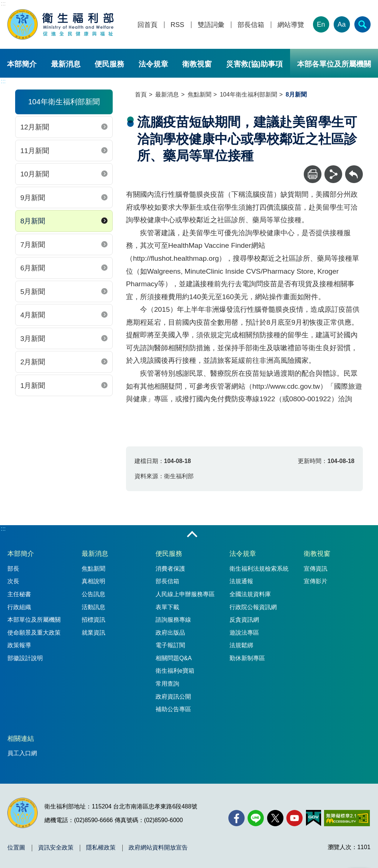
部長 (13, 569)
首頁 (141, 94)
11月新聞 (35, 151)
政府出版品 (170, 633)
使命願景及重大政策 (34, 633)
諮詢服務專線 (173, 620)
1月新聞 (33, 386)
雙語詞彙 (211, 25)
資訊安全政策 (56, 848)
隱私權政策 (101, 848)
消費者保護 (170, 569)
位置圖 (16, 848)
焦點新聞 (200, 94)
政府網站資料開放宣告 (158, 848)
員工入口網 (22, 753)
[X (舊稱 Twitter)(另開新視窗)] (275, 818)
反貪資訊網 (244, 620)
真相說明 (93, 581)
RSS (178, 25)
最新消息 (66, 64)
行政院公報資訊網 (253, 607)
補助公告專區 (173, 709)
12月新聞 (35, 127)
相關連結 (21, 739)
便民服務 (109, 64)
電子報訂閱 (170, 645)
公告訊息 (93, 594)
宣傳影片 (316, 581)
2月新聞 (33, 362)
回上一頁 (354, 169)
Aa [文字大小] (342, 24)
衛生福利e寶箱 (175, 671)
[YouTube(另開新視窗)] (294, 818)
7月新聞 (33, 245)
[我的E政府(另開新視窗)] (314, 818)
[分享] (333, 174)
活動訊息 (93, 607)
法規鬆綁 (241, 645)
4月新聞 (33, 315)
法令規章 (153, 64)
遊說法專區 (244, 633)
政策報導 (19, 645)
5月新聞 (33, 292)
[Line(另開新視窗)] (256, 818)
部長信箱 (251, 25)
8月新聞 (33, 221)
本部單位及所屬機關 (34, 620)
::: (3, 4)
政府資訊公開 (173, 697)
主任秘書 (19, 594)
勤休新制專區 (247, 658)
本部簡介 (22, 64)
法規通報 (241, 581)
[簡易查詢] (362, 24)
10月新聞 (35, 174)
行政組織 (19, 607)
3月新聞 (33, 339)
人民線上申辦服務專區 (185, 594)
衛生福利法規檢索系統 (259, 569)
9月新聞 (33, 198)
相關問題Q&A (174, 658)
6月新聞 (33, 268)
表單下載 (167, 607)
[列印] (313, 174)
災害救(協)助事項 (254, 64)
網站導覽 (291, 25)
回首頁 (147, 25)
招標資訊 (93, 620)
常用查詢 (167, 684)
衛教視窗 (197, 64)
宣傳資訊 (316, 569)
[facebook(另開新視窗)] (236, 818)
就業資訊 (93, 633)
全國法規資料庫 (250, 594)
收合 (192, 535)
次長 (13, 581)
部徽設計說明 (25, 658)
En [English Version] (321, 24)
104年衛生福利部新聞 (248, 94)
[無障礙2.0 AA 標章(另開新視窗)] (347, 818)
